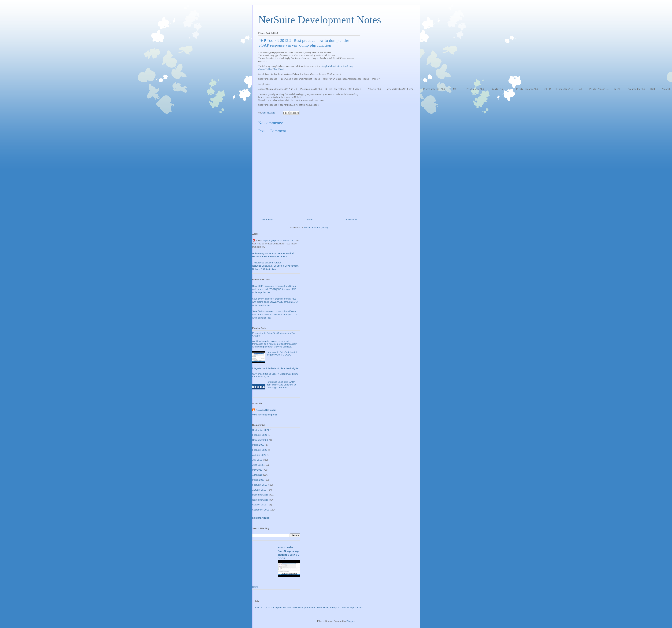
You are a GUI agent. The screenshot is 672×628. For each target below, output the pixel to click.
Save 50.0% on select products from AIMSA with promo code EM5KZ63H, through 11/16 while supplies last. (309, 608)
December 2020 (260, 440)
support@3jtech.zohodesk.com (279, 241)
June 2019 (258, 465)
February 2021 (260, 435)
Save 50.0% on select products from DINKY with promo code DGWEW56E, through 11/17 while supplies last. (275, 302)
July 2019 (257, 460)
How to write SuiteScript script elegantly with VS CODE (282, 353)
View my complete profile (265, 415)
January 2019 (259, 490)
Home (309, 219)
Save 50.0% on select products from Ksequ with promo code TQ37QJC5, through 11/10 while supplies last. (274, 289)
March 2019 (258, 480)
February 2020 (260, 450)
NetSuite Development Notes (320, 20)
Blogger (350, 621)
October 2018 (259, 505)
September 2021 (261, 430)
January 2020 (259, 455)
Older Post (352, 219)
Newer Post (267, 219)
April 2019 (257, 475)
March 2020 (258, 445)
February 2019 (260, 485)
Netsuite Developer (266, 410)
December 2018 (260, 495)
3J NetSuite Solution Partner (267, 263)
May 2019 (257, 470)
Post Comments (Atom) (316, 228)
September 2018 (261, 510)
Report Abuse (261, 518)
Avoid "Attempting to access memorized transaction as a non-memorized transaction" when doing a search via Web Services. (275, 344)
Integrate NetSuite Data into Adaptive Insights (275, 368)
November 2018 (260, 500)
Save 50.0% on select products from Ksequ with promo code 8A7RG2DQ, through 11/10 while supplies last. (275, 314)
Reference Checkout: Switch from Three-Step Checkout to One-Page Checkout (281, 385)
